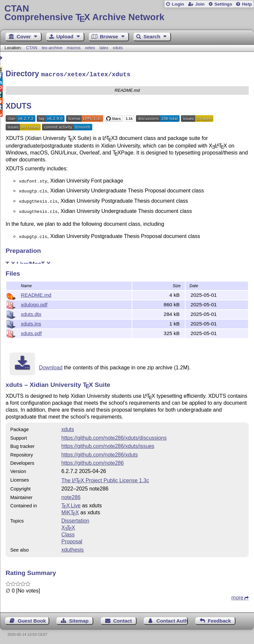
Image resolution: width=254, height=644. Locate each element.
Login (178, 4)
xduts (118, 48)
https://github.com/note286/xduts (100, 454)
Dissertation (75, 520)
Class (68, 534)
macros (74, 48)
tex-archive (52, 48)
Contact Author (172, 620)
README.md (36, 294)
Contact (123, 620)
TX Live (71, 505)
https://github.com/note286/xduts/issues (108, 445)
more (237, 597)
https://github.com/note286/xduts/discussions (114, 437)
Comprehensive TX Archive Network (127, 13)
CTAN (32, 48)
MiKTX (70, 511)
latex (104, 48)
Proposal (72, 541)
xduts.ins (31, 323)
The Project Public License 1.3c (105, 479)
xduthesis (73, 549)
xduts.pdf (31, 332)
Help (247, 4)
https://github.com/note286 (93, 462)
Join (200, 4)
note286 (71, 496)
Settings (223, 4)
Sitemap (79, 620)
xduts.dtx (31, 313)
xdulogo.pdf (34, 304)
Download (51, 367)
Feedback (219, 620)
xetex (90, 48)
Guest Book (32, 620)
